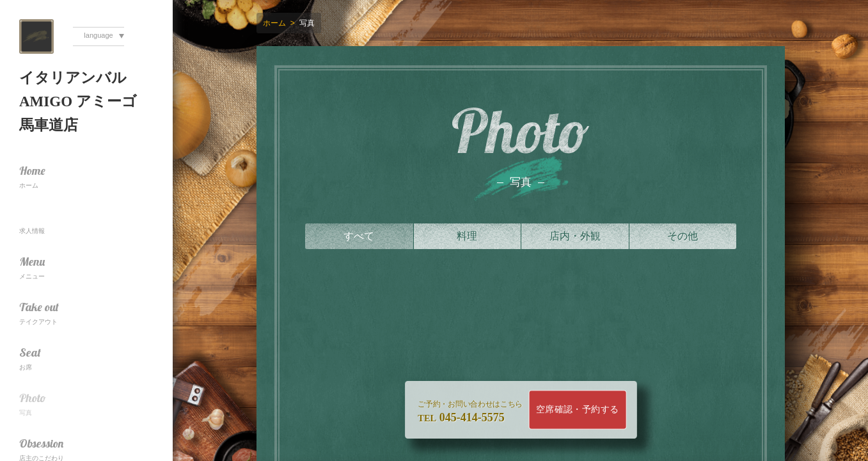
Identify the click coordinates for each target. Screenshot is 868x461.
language (98, 35)
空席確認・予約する (577, 409)
